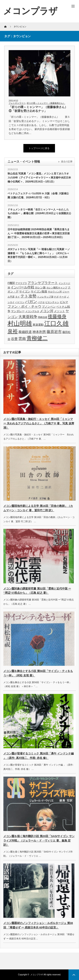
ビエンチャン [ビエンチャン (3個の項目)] (52, 302)
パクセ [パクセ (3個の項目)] (41, 302)
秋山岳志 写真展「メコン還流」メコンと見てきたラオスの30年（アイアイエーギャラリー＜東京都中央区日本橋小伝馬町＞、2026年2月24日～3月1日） (39, 177)
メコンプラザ (37, 975)
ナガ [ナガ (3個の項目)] (56, 297)
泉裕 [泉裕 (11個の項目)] (13, 331)
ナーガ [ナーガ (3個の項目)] (63, 297)
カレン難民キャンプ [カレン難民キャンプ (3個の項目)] (57, 288)
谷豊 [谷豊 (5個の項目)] (14, 339)
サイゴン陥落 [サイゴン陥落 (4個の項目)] (39, 291)
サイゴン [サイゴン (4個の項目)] (25, 291)
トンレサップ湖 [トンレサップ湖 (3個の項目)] (45, 297)
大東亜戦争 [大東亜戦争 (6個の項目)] (28, 317)
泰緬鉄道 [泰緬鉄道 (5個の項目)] (25, 332)
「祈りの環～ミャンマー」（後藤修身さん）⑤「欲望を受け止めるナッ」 (38, 109)
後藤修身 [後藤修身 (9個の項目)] (57, 316)
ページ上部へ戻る (74, 975)
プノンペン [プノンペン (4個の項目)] (49, 307)
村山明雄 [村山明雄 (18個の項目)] (20, 323)
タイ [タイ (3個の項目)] (17, 297)
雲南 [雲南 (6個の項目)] (22, 339)
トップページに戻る (39, 148)
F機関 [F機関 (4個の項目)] (11, 283)
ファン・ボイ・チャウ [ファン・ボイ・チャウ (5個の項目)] (24, 306)
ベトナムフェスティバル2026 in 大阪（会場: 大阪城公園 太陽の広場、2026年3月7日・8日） (38, 195)
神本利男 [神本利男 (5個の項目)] (39, 332)
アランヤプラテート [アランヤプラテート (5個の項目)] (43, 283)
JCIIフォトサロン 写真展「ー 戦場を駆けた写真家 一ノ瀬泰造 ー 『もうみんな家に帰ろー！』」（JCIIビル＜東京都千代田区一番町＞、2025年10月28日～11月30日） (39, 255)
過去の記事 (67, 162)
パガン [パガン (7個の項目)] (31, 302)
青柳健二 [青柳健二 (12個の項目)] (37, 338)
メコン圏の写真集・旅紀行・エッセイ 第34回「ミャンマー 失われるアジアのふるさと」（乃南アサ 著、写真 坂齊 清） (39, 423)
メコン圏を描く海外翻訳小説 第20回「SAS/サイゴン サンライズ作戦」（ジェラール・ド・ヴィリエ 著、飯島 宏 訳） (39, 841)
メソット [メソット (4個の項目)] (59, 311)
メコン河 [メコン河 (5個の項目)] (47, 311)
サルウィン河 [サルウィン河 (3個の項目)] (55, 292)
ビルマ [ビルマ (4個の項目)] (64, 302)
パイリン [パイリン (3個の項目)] (20, 302)
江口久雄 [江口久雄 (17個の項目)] (56, 323)
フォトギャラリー (17, 103)
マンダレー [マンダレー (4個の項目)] (18, 311)
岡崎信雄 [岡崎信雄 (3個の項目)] (43, 317)
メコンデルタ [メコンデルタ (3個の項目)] (32, 311)
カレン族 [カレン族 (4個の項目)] (40, 287)
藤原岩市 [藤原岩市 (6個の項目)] (54, 332)
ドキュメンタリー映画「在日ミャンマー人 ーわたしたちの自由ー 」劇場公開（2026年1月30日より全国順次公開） (39, 213)
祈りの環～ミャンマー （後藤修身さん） (46, 103)
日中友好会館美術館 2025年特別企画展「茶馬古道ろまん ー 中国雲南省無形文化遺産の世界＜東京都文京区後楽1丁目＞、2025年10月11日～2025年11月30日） (39, 233)
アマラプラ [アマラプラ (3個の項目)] (21, 283)
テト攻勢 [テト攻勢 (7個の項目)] (28, 296)
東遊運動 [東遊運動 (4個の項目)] (38, 325)
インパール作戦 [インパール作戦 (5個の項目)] (22, 287)
